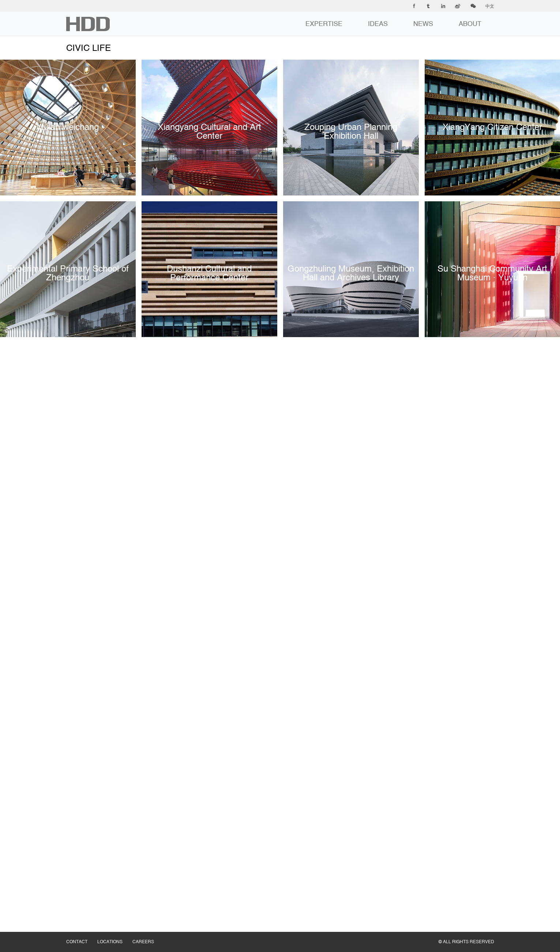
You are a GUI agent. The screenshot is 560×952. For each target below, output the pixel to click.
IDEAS (378, 24)
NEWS (423, 24)
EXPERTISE (324, 24)
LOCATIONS (115, 934)
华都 (88, 24)
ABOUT (470, 24)
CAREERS (148, 934)
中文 (490, 6)
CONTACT (82, 934)
